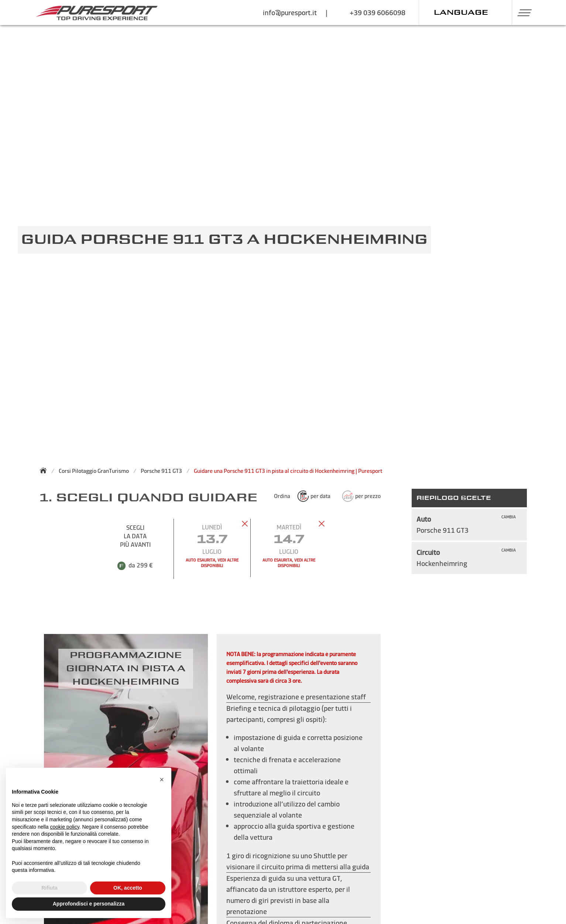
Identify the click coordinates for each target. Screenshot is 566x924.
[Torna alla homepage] (45, 470)
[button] (522, 13)
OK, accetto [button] (128, 888)
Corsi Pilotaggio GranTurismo (94, 471)
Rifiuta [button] (49, 888)
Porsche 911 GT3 (161, 471)
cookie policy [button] (65, 827)
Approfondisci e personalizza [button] (89, 904)
